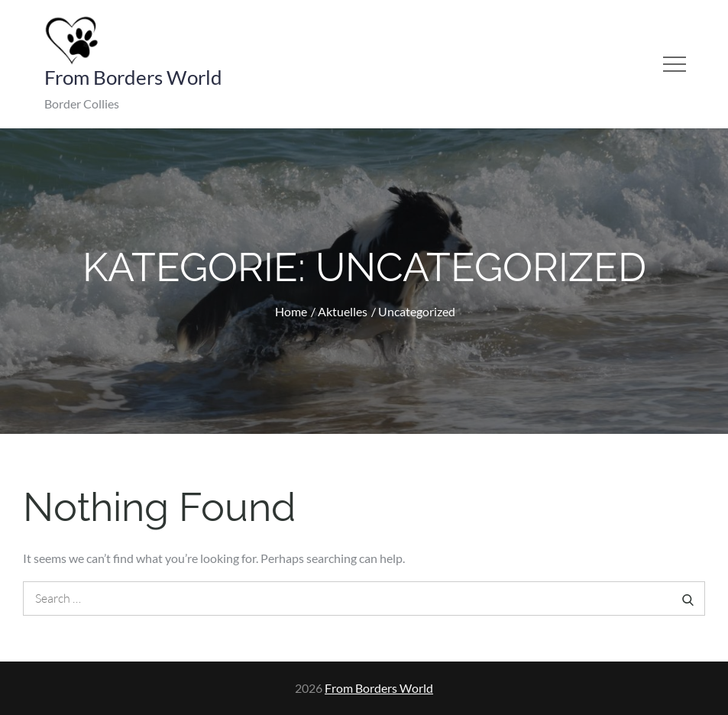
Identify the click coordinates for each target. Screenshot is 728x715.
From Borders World (133, 77)
